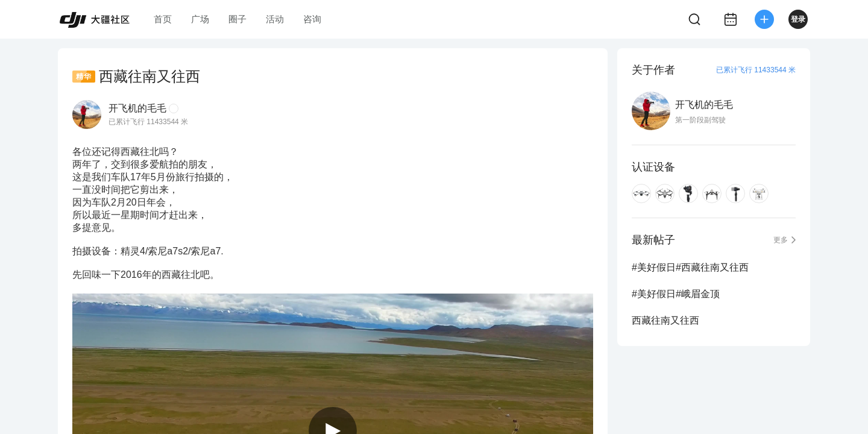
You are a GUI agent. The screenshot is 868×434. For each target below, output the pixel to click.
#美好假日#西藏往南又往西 (690, 267)
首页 (163, 19)
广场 (200, 19)
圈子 (237, 19)
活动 (275, 19)
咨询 (312, 19)
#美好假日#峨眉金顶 (676, 294)
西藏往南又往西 (665, 320)
